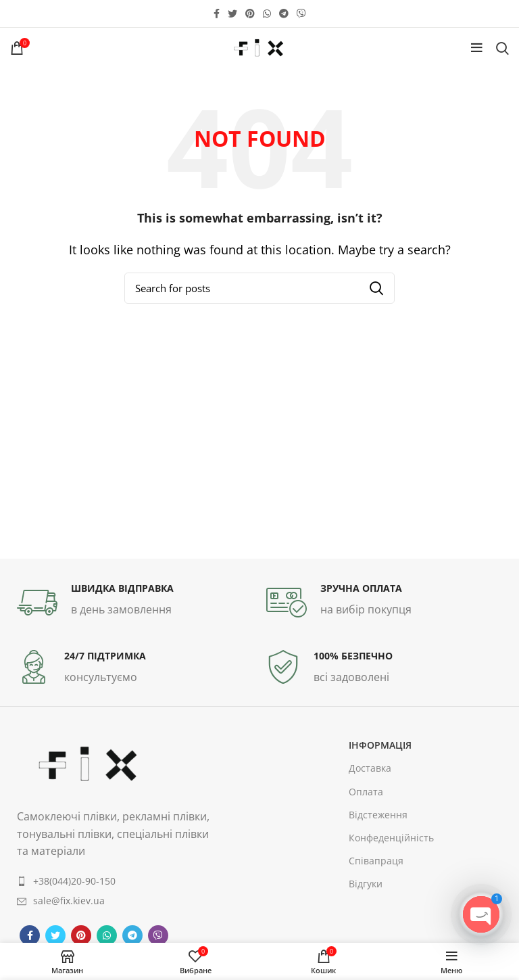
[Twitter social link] (232, 14)
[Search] (502, 48)
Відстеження (378, 815)
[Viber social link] (301, 14)
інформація (380, 745)
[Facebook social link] (217, 14)
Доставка (370, 768)
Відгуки (366, 884)
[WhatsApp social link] (267, 14)
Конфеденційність (391, 838)
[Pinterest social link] (250, 14)
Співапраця (376, 861)
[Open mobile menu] (477, 48)
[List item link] (116, 881)
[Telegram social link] (284, 14)
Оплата (366, 792)
